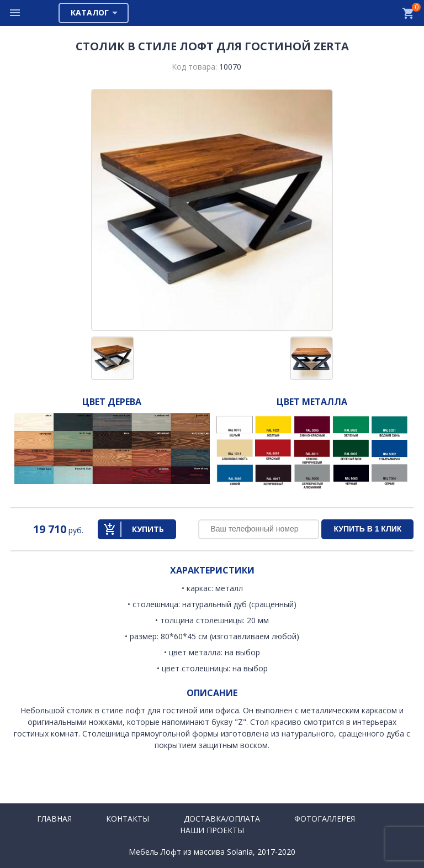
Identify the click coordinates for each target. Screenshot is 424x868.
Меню (15, 13)
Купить (148, 529)
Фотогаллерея (325, 819)
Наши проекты (212, 830)
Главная (54, 819)
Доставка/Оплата (222, 819)
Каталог (90, 12)
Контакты (128, 819)
